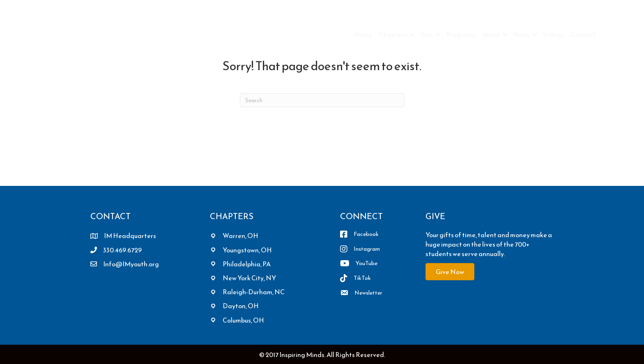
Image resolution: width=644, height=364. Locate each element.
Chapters (393, 34)
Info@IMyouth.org (131, 264)
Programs (461, 34)
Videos (553, 34)
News (521, 34)
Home (363, 34)
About (491, 34)
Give (427, 34)
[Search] (322, 100)
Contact (583, 34)
